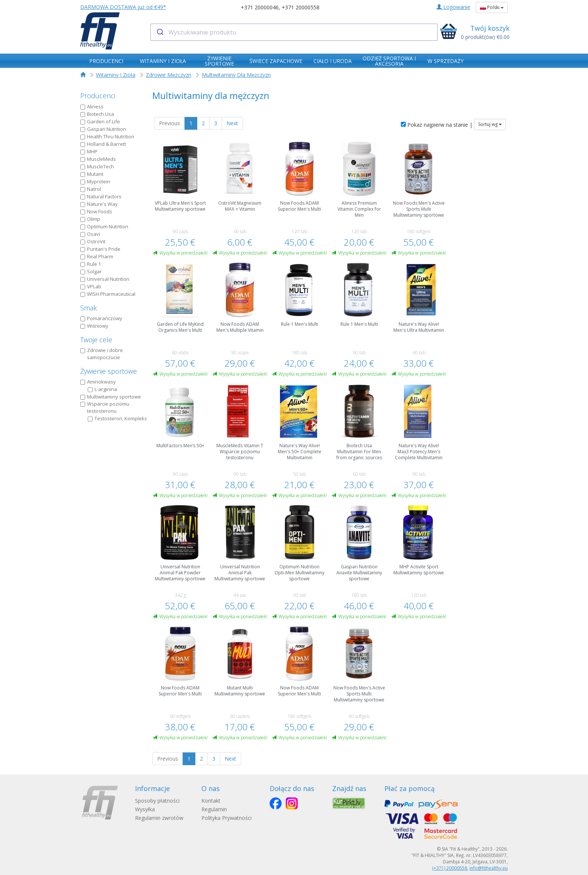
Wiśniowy (94, 326)
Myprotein (95, 181)
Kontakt (211, 801)
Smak (88, 308)
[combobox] (294, 32)
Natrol (91, 189)
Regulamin (214, 809)
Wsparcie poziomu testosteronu (105, 407)
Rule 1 (91, 264)
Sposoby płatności (157, 801)
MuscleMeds (98, 159)
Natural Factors (101, 196)
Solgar (91, 271)
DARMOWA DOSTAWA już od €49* (123, 7)
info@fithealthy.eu (489, 868)
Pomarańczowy (101, 318)
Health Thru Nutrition (107, 136)
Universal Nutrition (105, 279)
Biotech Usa (97, 114)
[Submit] (160, 32)
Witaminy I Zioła (116, 75)
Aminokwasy (98, 382)
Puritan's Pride (100, 249)
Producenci (98, 96)
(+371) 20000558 (450, 868)
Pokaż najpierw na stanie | (437, 125)
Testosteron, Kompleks (117, 418)
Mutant (92, 174)
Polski (492, 7)
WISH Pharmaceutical (108, 294)
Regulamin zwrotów (159, 818)
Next (232, 123)
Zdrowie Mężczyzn (169, 75)
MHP (89, 151)
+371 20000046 (260, 7)
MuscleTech (97, 166)
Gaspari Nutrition (103, 129)
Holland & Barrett (103, 144)
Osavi (90, 234)
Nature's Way (99, 204)
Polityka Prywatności (226, 818)
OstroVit (93, 241)
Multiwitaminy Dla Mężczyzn (236, 75)
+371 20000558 (301, 7)
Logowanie (453, 7)
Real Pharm (97, 256)
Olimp (90, 219)
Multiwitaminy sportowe (111, 397)
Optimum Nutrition (104, 226)
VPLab (91, 286)
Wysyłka (145, 809)
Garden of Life (100, 121)
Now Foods (96, 211)
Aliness (92, 106)
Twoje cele (96, 340)
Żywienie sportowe (109, 371)
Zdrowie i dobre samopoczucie (102, 354)
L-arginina (102, 389)
